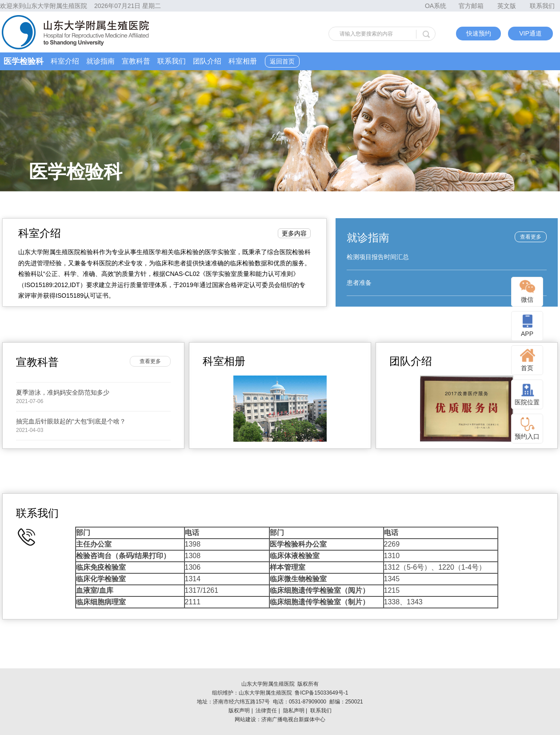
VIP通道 (530, 33)
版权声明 (239, 711)
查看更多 (531, 237)
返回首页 (282, 61)
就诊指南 (100, 61)
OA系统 (436, 6)
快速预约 (479, 33)
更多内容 (294, 233)
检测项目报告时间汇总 (378, 257)
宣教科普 (136, 61)
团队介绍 (207, 61)
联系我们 (542, 6)
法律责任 (266, 711)
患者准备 (359, 283)
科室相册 (243, 61)
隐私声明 (294, 711)
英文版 (507, 6)
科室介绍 (65, 61)
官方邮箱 (471, 6)
